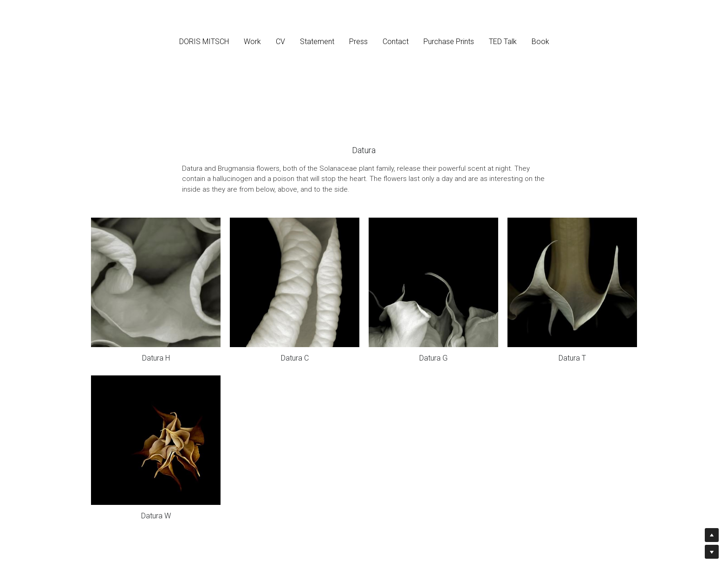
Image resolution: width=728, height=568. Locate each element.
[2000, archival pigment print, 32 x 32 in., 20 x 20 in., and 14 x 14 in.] (295, 282)
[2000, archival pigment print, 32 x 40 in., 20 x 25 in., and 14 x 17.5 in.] (156, 282)
